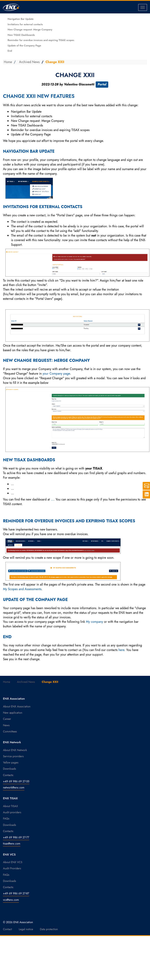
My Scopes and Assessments (22, 589)
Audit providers (12, 812)
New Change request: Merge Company (30, 30)
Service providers (13, 756)
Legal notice (26, 929)
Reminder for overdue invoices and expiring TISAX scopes (41, 40)
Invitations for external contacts (25, 24)
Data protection (49, 929)
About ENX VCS (13, 862)
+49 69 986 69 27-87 (16, 893)
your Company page (56, 374)
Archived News (29, 62)
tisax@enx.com (12, 844)
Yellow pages (11, 762)
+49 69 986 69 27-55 (16, 781)
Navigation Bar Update (21, 19)
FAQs (6, 819)
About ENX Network (15, 750)
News (6, 725)
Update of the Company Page (24, 46)
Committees (10, 731)
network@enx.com (14, 787)
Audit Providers (12, 868)
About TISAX (10, 806)
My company (94, 622)
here (121, 650)
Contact (7, 929)
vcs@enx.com (11, 900)
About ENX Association (17, 706)
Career (7, 719)
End (10, 51)
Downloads (9, 769)
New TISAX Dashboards (21, 35)
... (52, 499)
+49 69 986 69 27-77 (16, 837)
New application (13, 713)
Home (8, 62)
